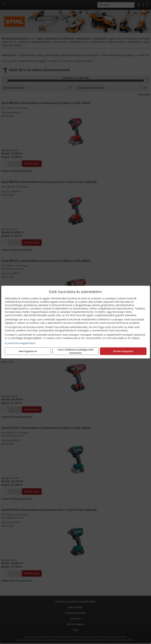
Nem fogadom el (28, 351)
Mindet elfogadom (123, 351)
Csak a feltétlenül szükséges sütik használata (75, 351)
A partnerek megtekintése (20, 343)
